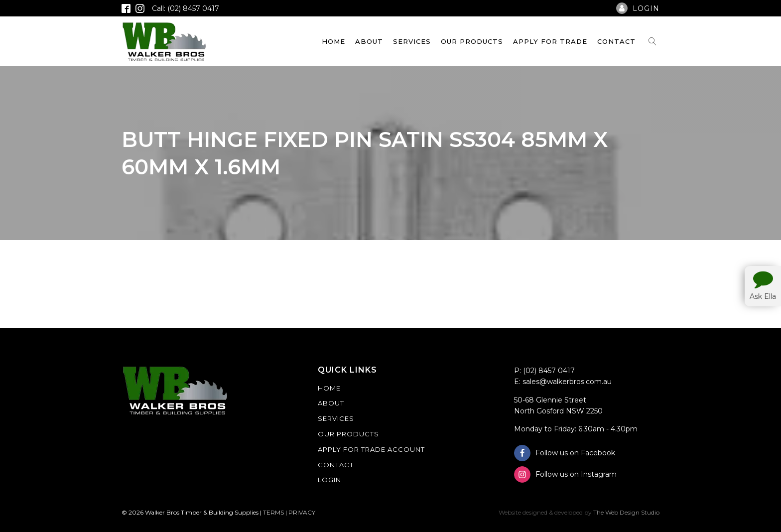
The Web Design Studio (626, 512)
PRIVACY (302, 512)
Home (333, 41)
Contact (616, 41)
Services (412, 41)
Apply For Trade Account (371, 449)
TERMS (273, 512)
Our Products (472, 41)
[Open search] (652, 41)
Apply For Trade (550, 41)
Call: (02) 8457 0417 (186, 8)
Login (329, 480)
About (369, 41)
